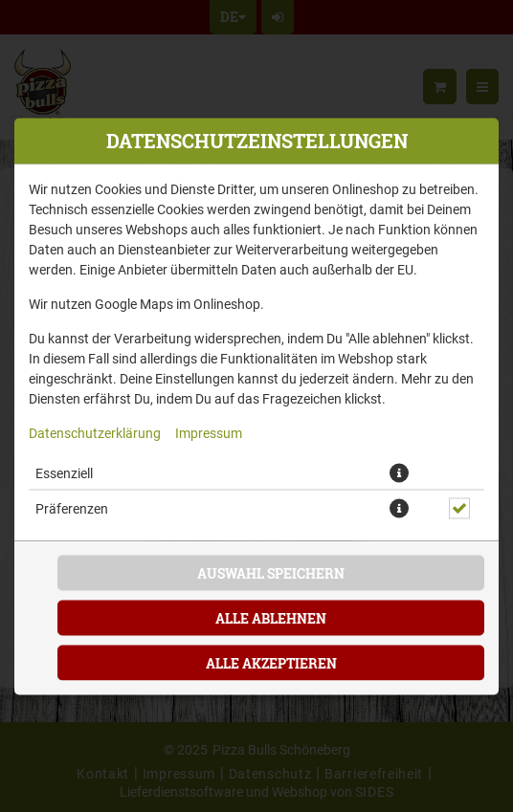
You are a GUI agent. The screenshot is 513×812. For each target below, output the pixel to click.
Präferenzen (72, 507)
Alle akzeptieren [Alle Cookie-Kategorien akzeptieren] (271, 662)
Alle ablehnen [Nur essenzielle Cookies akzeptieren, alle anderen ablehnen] (271, 617)
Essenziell (64, 472)
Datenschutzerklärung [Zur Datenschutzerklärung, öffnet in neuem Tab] (95, 432)
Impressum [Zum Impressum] (209, 432)
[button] (399, 472)
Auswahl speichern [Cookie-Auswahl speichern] (271, 572)
